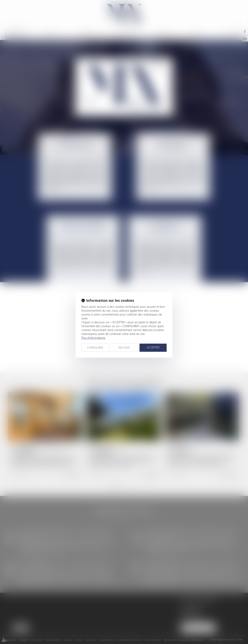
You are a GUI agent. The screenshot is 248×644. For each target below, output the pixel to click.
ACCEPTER (153, 347)
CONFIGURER (95, 348)
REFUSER (124, 348)
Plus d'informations (93, 338)
